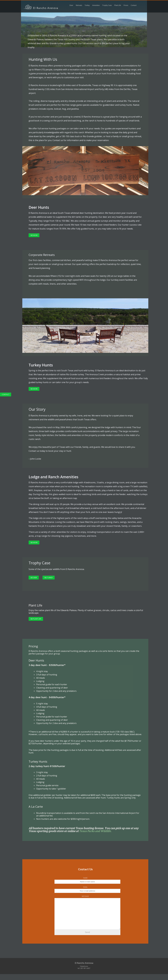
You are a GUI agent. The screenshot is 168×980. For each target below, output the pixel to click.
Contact (6, 395)
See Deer (34, 578)
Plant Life (118, 5)
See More (34, 235)
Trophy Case (107, 5)
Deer (71, 5)
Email (85, 887)
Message (85, 896)
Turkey (87, 5)
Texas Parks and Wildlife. (95, 831)
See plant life (36, 619)
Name (85, 878)
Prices (126, 5)
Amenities (96, 5)
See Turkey (49, 578)
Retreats (79, 5)
